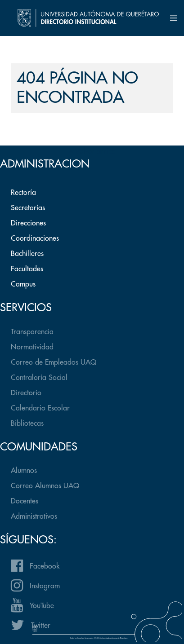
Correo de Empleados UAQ (54, 362)
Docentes (25, 501)
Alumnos (24, 471)
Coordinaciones (35, 238)
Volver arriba (92, 151)
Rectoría (23, 193)
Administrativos (34, 516)
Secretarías (28, 208)
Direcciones (28, 223)
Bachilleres (27, 254)
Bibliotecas (27, 423)
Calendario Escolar (40, 408)
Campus (23, 284)
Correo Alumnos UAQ (45, 486)
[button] (174, 18)
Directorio (26, 393)
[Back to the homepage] (88, 18)
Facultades (27, 269)
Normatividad (32, 347)
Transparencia (32, 332)
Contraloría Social (39, 378)
